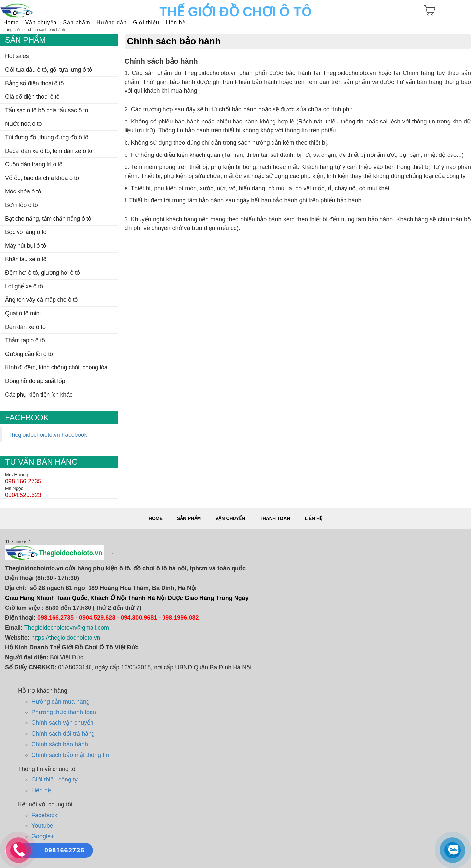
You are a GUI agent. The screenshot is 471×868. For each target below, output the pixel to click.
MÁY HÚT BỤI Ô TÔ (25, 246)
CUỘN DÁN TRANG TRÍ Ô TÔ (34, 164)
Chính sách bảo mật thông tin (70, 755)
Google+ (43, 836)
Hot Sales (17, 56)
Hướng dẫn (112, 23)
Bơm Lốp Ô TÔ (21, 205)
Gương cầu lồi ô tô (29, 354)
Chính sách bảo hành (47, 30)
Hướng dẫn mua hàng (60, 702)
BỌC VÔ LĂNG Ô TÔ (26, 232)
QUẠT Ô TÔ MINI (23, 313)
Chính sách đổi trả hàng (63, 734)
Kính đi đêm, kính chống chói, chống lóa (56, 367)
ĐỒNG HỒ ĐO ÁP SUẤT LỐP (35, 381)
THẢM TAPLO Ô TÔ (25, 340)
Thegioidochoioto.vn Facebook (48, 435)
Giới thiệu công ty (54, 780)
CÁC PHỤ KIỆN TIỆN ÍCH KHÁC (39, 395)
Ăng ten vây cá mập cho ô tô (41, 300)
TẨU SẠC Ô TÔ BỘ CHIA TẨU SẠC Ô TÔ (46, 110)
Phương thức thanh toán (64, 712)
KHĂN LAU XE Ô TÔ (26, 259)
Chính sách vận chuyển (62, 723)
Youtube (42, 826)
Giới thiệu (146, 23)
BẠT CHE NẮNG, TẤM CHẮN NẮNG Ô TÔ (48, 219)
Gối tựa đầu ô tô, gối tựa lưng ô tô (49, 70)
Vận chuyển (230, 518)
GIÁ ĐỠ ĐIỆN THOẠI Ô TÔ (32, 97)
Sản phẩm (189, 518)
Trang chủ (12, 30)
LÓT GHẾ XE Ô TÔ (24, 286)
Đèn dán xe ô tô (25, 327)
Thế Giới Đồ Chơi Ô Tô (235, 12)
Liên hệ (176, 23)
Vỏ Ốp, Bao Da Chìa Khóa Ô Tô (42, 178)
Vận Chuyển (41, 23)
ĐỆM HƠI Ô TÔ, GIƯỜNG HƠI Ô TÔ (42, 273)
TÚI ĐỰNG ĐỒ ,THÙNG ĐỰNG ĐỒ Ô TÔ (47, 137)
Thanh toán (275, 518)
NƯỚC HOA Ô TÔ (23, 124)
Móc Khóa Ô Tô (23, 191)
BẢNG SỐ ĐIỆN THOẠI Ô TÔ (34, 83)
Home (11, 23)
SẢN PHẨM (76, 23)
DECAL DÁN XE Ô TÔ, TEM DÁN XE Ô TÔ (49, 151)
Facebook (44, 815)
